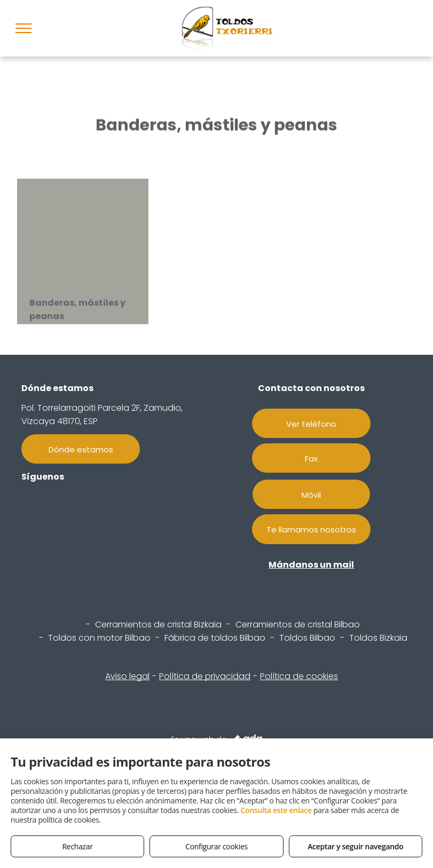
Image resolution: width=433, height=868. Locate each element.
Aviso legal (127, 676)
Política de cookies (299, 676)
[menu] (23, 28)
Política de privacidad (205, 676)
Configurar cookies (216, 846)
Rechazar (78, 846)
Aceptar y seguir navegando (355, 846)
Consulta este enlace (276, 810)
